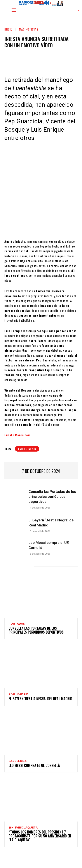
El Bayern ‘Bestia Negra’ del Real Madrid (40, 699)
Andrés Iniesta (27, 449)
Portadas (17, 624)
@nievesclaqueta (23, 828)
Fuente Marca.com (17, 435)
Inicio (9, 29)
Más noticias (29, 29)
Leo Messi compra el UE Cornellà (34, 765)
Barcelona (17, 761)
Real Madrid (18, 694)
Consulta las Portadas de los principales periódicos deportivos (52, 497)
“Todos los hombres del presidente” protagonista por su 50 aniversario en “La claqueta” (40, 836)
